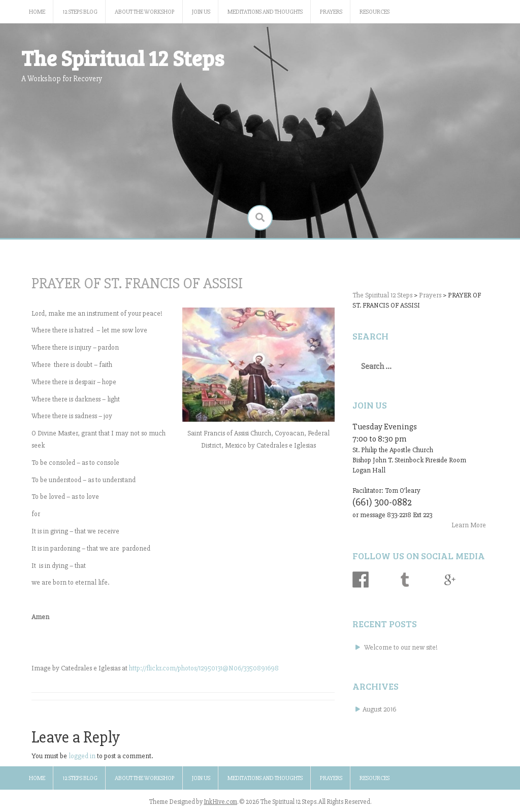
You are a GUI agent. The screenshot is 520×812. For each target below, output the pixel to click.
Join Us (201, 12)
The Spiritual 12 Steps (123, 58)
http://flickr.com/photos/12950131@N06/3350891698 (204, 668)
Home (37, 12)
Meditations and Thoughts (265, 12)
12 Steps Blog (80, 12)
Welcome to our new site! (401, 647)
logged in (82, 756)
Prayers (331, 12)
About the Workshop (145, 12)
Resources (375, 12)
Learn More (469, 525)
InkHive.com (220, 802)
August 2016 (379, 709)
